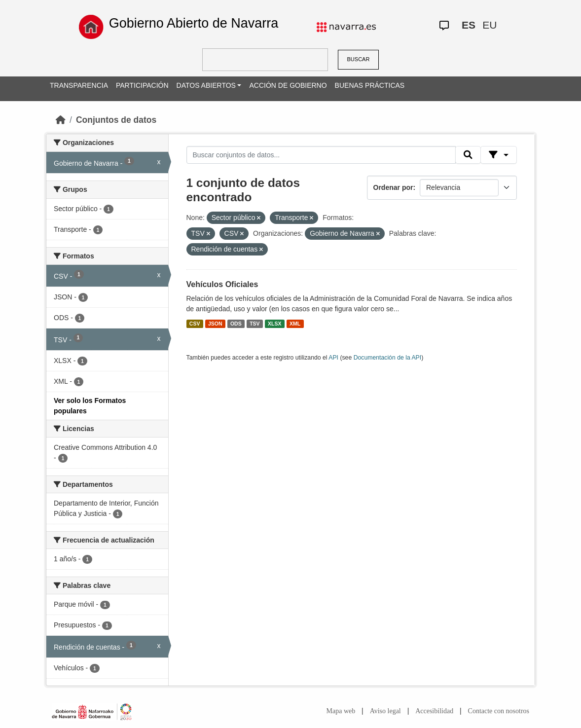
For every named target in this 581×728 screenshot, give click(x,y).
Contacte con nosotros (499, 711)
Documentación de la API (388, 358)
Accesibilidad (434, 711)
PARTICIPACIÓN (142, 85)
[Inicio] (61, 120)
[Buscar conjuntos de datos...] (321, 155)
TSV (254, 324)
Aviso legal (385, 711)
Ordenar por (393, 187)
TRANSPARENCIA (79, 85)
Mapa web (341, 711)
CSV (195, 324)
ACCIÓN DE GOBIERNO (288, 85)
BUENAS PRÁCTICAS (370, 85)
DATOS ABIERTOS (206, 85)
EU (490, 25)
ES (469, 25)
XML (295, 324)
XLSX (274, 324)
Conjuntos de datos (116, 120)
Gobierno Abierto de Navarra (194, 23)
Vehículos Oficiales (222, 284)
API (333, 358)
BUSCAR (359, 59)
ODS (236, 324)
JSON (215, 324)
